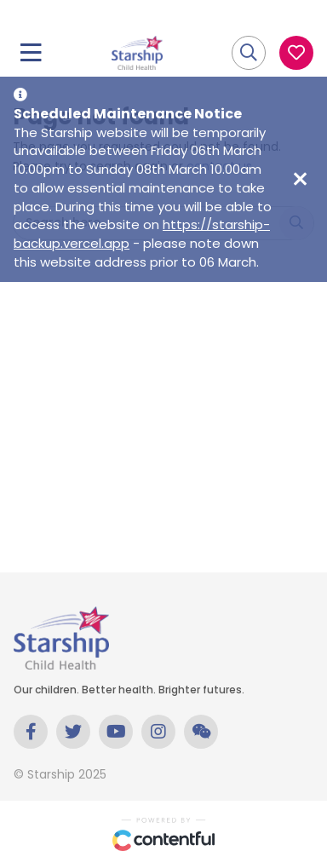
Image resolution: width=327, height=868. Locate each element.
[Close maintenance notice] (300, 179)
